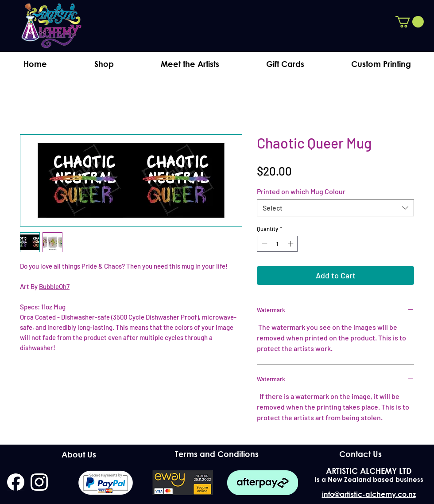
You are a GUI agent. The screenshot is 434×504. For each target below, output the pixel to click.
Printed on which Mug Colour (301, 191)
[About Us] (79, 455)
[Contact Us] (360, 454)
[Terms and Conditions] (217, 454)
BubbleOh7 (54, 286)
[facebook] (16, 482)
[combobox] (335, 208)
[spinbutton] (277, 244)
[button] (410, 22)
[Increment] (291, 244)
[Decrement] (263, 244)
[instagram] (39, 482)
